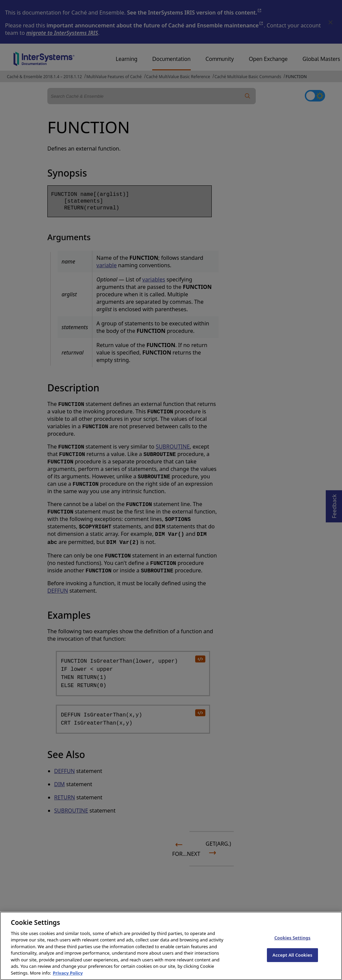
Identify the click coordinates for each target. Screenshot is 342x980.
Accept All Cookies (293, 963)
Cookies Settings (292, 946)
